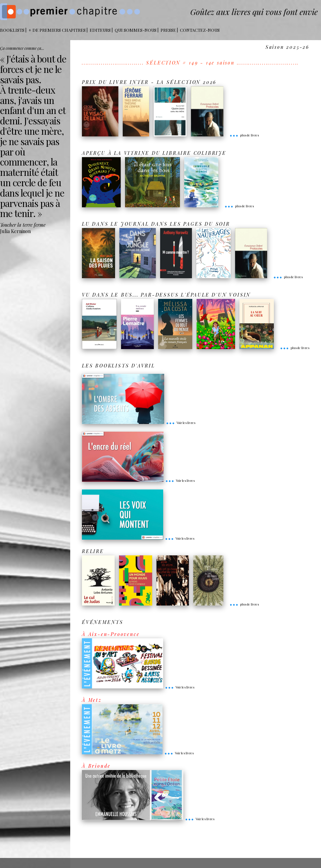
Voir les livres (181, 423)
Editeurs (100, 30)
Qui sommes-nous (136, 30)
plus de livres (244, 135)
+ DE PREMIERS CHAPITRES (57, 30)
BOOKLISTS (12, 30)
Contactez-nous (200, 30)
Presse (168, 30)
